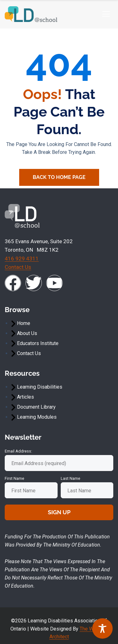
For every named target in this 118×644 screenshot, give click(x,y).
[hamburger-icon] (106, 14)
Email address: (18, 451)
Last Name (70, 478)
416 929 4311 (22, 259)
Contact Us (18, 267)
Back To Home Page (59, 177)
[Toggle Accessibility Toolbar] (102, 628)
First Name (14, 478)
